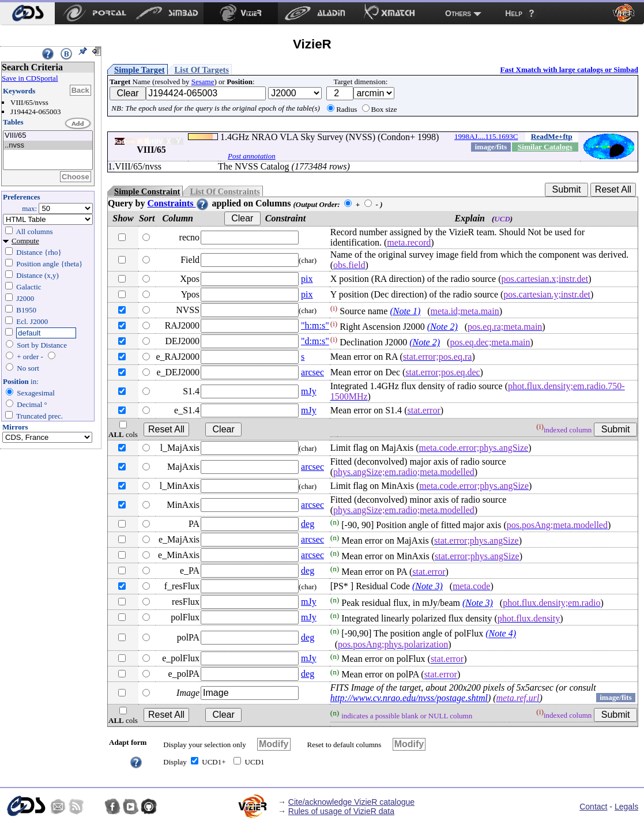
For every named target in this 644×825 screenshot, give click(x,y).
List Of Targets (202, 70)
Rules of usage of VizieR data (341, 811)
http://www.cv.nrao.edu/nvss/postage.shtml (409, 698)
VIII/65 (48, 136)
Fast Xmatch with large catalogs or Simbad (569, 69)
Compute (25, 241)
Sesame (203, 82)
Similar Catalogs (545, 147)
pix (307, 279)
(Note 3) (428, 586)
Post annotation (252, 156)
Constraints (178, 203)
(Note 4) (501, 634)
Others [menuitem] (458, 13)
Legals (626, 807)
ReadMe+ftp (552, 136)
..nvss (48, 146)
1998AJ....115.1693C (486, 136)
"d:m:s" (315, 341)
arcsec (312, 372)
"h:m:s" (315, 325)
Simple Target (140, 70)
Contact (593, 807)
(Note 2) (442, 327)
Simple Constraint (147, 191)
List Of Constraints (225, 191)
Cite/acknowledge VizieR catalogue (351, 802)
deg (308, 524)
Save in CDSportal (30, 78)
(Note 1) (405, 311)
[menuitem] (27, 13)
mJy (309, 391)
